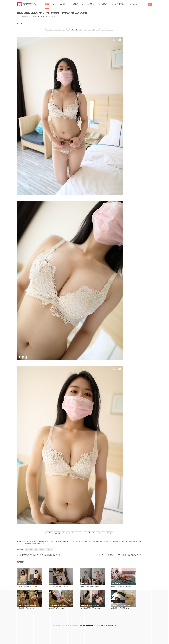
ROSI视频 (74, 4)
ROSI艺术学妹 (118, 4)
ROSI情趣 (103, 4)
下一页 (109, 29)
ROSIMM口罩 (59, 4)
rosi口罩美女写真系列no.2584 (63, 578)
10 (103, 29)
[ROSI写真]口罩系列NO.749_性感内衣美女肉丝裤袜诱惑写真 (52, 13)
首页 (47, 4)
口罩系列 (49, 549)
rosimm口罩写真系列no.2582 (95, 578)
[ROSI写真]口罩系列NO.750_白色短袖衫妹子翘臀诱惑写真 (121, 555)
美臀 (36, 549)
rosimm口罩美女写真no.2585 (32, 578)
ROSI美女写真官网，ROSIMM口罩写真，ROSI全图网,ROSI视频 (104, 541)
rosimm (42, 549)
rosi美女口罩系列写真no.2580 (126, 578)
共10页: (49, 29)
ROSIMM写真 (88, 4)
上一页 (58, 29)
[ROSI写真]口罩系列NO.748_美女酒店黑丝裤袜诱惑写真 (41, 555)
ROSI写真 (29, 549)
